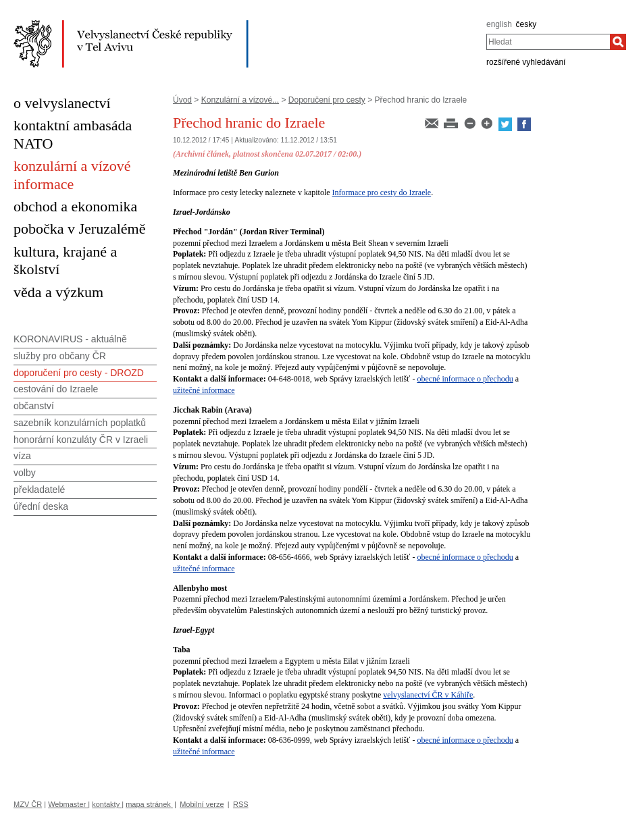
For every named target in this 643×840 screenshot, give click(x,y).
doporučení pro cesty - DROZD (79, 373)
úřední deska (41, 506)
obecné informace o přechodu (465, 379)
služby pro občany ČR (60, 356)
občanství (34, 406)
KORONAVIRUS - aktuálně (70, 339)
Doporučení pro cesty (327, 100)
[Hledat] (618, 42)
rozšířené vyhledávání (526, 62)
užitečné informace (204, 390)
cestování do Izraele (56, 389)
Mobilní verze (202, 804)
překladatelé (39, 490)
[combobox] (548, 42)
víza (22, 456)
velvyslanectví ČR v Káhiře (428, 695)
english (499, 24)
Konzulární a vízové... (240, 100)
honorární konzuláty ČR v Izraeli (81, 440)
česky (526, 24)
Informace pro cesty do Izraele (382, 192)
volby (25, 473)
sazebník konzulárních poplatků (80, 423)
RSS (241, 804)
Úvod (182, 100)
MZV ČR (28, 804)
